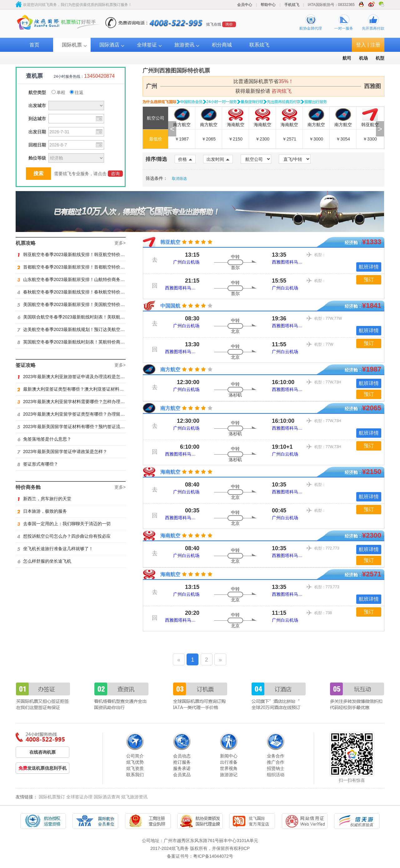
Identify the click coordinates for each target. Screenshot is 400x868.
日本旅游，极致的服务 (42, 511)
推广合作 (276, 762)
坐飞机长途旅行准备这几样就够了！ (55, 549)
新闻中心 (229, 756)
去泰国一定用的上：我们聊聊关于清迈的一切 (64, 524)
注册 (375, 45)
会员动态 (182, 756)
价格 (185, 159)
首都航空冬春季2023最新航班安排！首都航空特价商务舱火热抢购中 (86, 267)
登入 (361, 45)
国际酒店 (109, 45)
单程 (58, 92)
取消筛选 (179, 179)
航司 (347, 58)
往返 (77, 92)
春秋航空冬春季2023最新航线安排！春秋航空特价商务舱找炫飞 (82, 292)
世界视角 (229, 768)
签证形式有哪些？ (38, 464)
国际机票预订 (52, 797)
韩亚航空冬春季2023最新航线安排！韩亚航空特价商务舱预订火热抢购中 (91, 254)
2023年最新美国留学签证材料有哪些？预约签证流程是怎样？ (80, 427)
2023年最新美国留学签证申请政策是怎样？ (62, 451)
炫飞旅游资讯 (134, 797)
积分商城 (222, 45)
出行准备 (229, 762)
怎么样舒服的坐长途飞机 (44, 561)
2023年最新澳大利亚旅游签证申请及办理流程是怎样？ (73, 377)
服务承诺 (182, 768)
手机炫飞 (292, 5)
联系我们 (135, 775)
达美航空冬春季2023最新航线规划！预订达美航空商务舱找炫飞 (82, 329)
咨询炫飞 (282, 91)
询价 (229, 24)
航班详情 (369, 267)
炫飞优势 (135, 762)
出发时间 (218, 159)
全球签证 (147, 45)
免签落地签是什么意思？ (44, 439)
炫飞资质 (135, 768)
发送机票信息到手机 (42, 768)
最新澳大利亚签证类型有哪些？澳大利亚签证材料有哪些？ (77, 389)
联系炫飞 (259, 45)
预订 (369, 280)
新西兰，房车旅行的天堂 (44, 499)
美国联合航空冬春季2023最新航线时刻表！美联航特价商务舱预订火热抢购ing (96, 317)
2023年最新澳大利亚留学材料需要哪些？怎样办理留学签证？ (80, 402)
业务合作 (276, 756)
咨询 (115, 174)
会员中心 (245, 5)
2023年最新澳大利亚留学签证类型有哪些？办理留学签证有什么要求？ (88, 414)
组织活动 (276, 775)
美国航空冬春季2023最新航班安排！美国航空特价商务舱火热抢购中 (86, 304)
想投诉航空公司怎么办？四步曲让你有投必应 (64, 536)
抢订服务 (182, 762)
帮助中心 (268, 5)
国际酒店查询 (107, 797)
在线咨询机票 (42, 752)
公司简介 (135, 756)
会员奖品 (182, 775)
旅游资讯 (184, 45)
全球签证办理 (79, 797)
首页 (34, 45)
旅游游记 (229, 775)
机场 (363, 58)
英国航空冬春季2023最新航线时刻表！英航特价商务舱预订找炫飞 (84, 342)
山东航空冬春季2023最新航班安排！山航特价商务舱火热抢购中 (82, 279)
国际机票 (72, 45)
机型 (380, 58)
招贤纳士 (276, 768)
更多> (120, 243)
